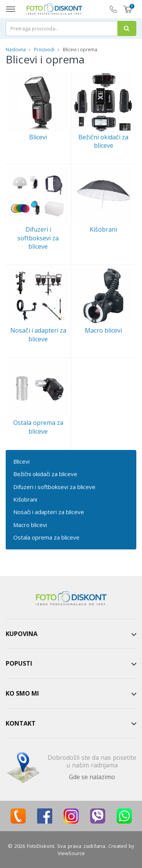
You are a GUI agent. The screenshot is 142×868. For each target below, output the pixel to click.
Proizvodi (45, 50)
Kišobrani (25, 499)
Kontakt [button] (21, 723)
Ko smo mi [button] (22, 693)
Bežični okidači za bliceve (45, 474)
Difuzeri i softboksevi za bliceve (54, 487)
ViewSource (71, 853)
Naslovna (16, 50)
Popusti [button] (19, 663)
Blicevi (21, 461)
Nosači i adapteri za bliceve (49, 512)
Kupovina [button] (22, 634)
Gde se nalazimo (92, 777)
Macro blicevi (30, 525)
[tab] (71, 634)
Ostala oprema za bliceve (46, 537)
